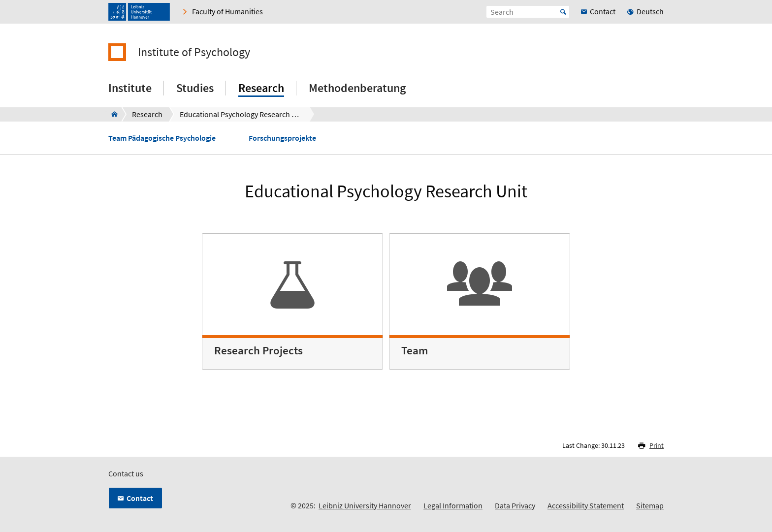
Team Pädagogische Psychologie (162, 138)
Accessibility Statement (586, 505)
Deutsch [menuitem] (650, 11)
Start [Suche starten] (563, 12)
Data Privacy (515, 505)
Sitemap (650, 505)
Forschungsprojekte (282, 138)
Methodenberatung (357, 88)
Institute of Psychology (194, 52)
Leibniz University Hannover (365, 505)
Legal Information (453, 505)
